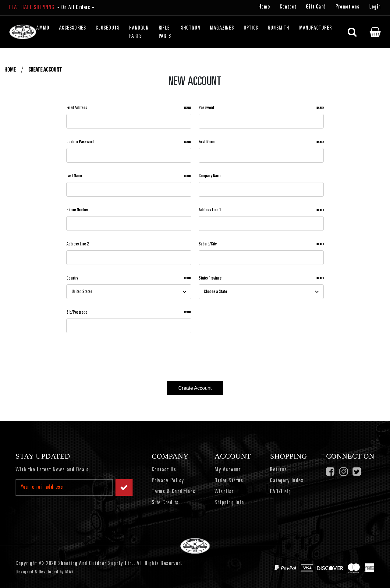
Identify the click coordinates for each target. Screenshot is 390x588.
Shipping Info (229, 503)
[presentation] (111, 355)
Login (375, 7)
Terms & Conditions (174, 492)
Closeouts (108, 28)
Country (129, 278)
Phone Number (77, 210)
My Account (228, 470)
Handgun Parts (139, 32)
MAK (70, 572)
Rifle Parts (165, 32)
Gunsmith (279, 28)
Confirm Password (129, 142)
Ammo (43, 28)
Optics (251, 28)
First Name (261, 142)
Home (264, 7)
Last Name (129, 176)
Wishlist (224, 492)
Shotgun (191, 28)
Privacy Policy (168, 481)
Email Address (129, 108)
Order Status (229, 481)
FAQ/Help (280, 492)
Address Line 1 (261, 210)
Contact (288, 7)
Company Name (210, 176)
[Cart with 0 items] (375, 32)
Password (261, 108)
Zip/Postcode (129, 313)
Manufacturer (316, 28)
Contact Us (164, 470)
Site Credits (165, 503)
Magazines (222, 28)
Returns (279, 470)
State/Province (261, 278)
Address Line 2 (78, 244)
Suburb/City (261, 244)
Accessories (73, 28)
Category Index (287, 481)
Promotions (347, 7)
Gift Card (316, 7)
